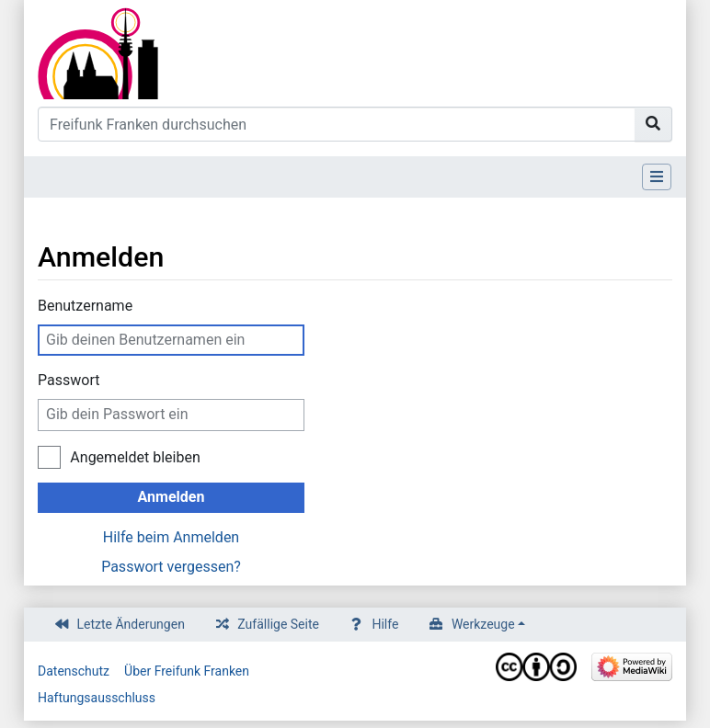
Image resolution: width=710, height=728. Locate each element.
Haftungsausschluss (97, 698)
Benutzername (85, 306)
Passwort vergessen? (171, 567)
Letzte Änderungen (131, 624)
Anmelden (172, 497)
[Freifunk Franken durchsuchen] (337, 124)
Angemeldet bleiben (135, 457)
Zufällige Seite (278, 624)
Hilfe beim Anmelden (171, 537)
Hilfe (385, 624)
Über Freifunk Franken (187, 671)
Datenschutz (74, 671)
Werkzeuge (483, 624)
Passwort (69, 380)
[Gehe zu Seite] (653, 124)
